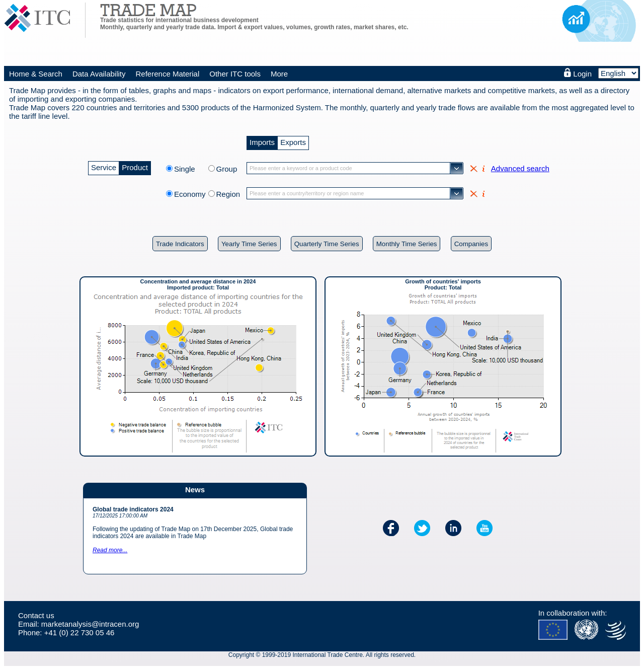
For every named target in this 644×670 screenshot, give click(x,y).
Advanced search (520, 168)
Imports (262, 141)
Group (227, 169)
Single (190, 169)
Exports (293, 141)
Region (228, 194)
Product (135, 166)
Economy (190, 194)
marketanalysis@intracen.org (90, 624)
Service (104, 166)
